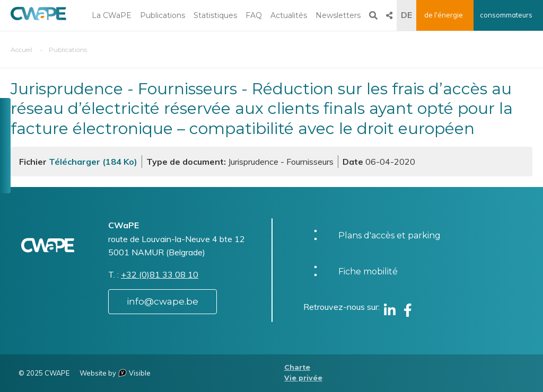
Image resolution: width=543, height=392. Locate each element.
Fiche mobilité (368, 271)
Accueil (21, 50)
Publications (163, 15)
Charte (297, 367)
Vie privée (303, 378)
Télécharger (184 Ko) (93, 162)
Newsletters (338, 15)
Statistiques (215, 15)
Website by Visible (115, 373)
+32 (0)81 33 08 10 (160, 274)
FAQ (254, 15)
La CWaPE (112, 15)
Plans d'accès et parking (389, 235)
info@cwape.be (163, 301)
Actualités (289, 15)
